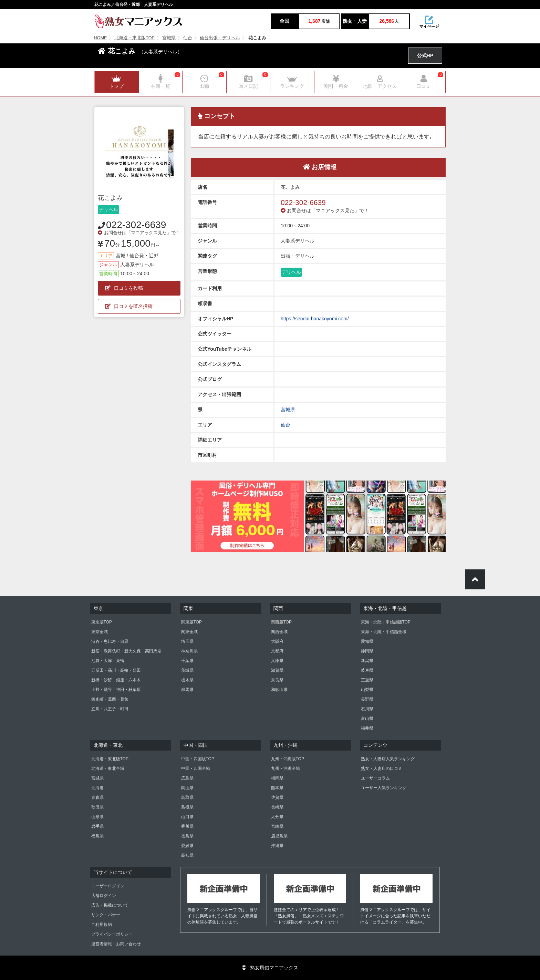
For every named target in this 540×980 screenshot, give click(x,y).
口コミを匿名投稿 (129, 306)
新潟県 (367, 661)
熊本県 (277, 788)
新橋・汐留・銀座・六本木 (116, 680)
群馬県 (187, 690)
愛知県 (367, 641)
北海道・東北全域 (108, 768)
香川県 (187, 826)
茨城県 (187, 670)
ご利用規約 (102, 925)
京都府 (277, 651)
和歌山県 (279, 690)
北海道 (97, 788)
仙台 (188, 38)
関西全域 (279, 632)
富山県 (367, 719)
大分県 (277, 817)
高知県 (187, 855)
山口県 (187, 817)
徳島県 (187, 836)
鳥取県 (187, 797)
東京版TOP (102, 622)
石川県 (367, 709)
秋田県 (97, 807)
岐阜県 (367, 670)
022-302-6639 (136, 225)
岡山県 (187, 788)
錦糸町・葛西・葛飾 (110, 699)
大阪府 (277, 641)
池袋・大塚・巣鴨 (108, 661)
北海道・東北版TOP (134, 38)
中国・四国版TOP (198, 759)
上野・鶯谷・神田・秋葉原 (116, 690)
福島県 (97, 836)
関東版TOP (191, 622)
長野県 (367, 699)
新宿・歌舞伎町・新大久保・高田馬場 (126, 651)
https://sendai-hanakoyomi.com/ (315, 319)
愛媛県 (187, 846)
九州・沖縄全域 (285, 768)
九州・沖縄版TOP (288, 759)
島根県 (187, 807)
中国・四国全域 (196, 768)
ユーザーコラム (375, 778)
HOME (101, 38)
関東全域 (189, 632)
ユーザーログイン (108, 886)
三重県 (367, 680)
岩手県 (97, 826)
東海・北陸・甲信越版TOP (386, 622)
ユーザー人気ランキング (384, 788)
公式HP (425, 55)
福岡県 (277, 778)
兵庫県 (277, 661)
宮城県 (169, 38)
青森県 (97, 797)
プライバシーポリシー (112, 934)
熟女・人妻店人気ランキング (388, 759)
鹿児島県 (279, 836)
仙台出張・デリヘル (220, 38)
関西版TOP (281, 622)
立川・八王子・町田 (110, 709)
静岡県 (367, 651)
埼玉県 (187, 641)
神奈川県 (189, 651)
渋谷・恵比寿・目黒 (110, 641)
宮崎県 (277, 826)
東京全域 (100, 632)
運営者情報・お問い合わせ (116, 944)
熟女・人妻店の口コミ (382, 768)
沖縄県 (277, 846)
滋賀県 (277, 670)
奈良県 (277, 680)
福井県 (367, 728)
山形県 (97, 817)
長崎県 (277, 807)
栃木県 (187, 680)
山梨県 (367, 690)
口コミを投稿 (124, 288)
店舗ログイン (104, 896)
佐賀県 (277, 797)
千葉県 (187, 661)
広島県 (187, 778)
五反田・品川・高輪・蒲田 (116, 670)
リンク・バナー (106, 915)
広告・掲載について (110, 905)
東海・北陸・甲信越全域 (384, 632)
